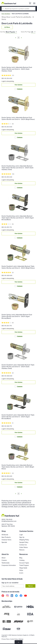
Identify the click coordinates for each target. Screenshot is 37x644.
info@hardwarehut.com (9, 521)
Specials (4, 542)
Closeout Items (6, 540)
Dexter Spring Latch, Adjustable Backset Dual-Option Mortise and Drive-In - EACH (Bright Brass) (18, 118)
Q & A (21, 573)
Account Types (24, 563)
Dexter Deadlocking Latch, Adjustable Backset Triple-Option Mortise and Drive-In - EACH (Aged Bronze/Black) (18, 218)
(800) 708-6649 (7, 519)
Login (21, 535)
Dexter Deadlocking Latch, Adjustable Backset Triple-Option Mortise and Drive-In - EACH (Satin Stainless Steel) (18, 168)
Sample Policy (24, 542)
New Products (6, 537)
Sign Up (22, 537)
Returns (22, 550)
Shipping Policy (24, 540)
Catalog (22, 560)
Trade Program (24, 565)
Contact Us (23, 545)
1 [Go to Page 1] (19, 38)
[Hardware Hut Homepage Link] (9, 3)
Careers (4, 560)
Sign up (30, 586)
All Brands (5, 535)
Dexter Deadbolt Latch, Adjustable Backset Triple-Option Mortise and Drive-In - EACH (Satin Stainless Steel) (18, 367)
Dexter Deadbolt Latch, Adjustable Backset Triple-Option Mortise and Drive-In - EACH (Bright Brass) (18, 267)
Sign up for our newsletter (10, 583)
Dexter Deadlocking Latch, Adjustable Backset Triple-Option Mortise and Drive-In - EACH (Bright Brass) (18, 467)
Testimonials (5, 563)
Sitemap (21, 639)
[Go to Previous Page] (16, 38)
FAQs (21, 570)
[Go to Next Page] (21, 38)
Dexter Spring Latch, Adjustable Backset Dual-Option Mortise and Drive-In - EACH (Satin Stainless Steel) (17, 69)
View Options (18, 85)
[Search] (18, 9)
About (4, 558)
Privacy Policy (5, 639)
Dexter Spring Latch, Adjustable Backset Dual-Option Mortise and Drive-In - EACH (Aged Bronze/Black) (17, 316)
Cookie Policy (14, 639)
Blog (21, 558)
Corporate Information (9, 565)
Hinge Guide (23, 568)
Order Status (23, 547)
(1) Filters (7, 27)
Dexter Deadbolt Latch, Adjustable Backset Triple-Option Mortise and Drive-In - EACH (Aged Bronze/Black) (18, 417)
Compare (18, 89)
